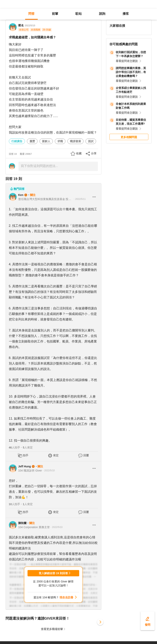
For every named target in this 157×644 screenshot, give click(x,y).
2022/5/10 (30, 26)
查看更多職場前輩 (52, 629)
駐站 (79, 14)
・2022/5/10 (48, 471)
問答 (31, 14)
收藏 (79, 153)
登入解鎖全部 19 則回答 (53, 573)
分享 (94, 153)
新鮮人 (46, 141)
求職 (60, 141)
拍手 (26, 455)
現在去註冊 (66, 597)
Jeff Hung (25, 466)
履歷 (32, 141)
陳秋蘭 (22, 523)
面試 (91, 141)
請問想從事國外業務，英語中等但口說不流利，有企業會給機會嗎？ (131, 72)
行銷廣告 (17, 141)
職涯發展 (75, 141)
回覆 (86, 455)
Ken (21, 195)
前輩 (55, 14)
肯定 (56, 455)
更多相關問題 (129, 137)
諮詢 (102, 14)
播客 (126, 14)
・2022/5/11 (79, 199)
